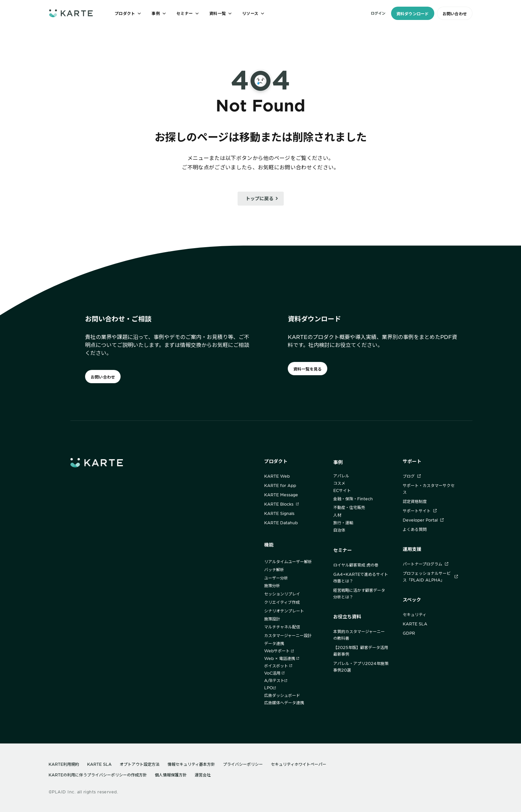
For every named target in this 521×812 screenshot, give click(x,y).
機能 (269, 545)
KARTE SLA (415, 624)
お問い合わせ (455, 14)
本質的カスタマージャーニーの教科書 (359, 635)
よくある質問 (415, 529)
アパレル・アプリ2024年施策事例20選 (361, 667)
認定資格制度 (415, 501)
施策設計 (272, 619)
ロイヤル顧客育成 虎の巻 (356, 565)
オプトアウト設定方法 (140, 764)
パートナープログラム (425, 564)
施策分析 (272, 585)
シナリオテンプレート (284, 611)
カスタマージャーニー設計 (288, 635)
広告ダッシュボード (282, 695)
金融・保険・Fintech (353, 499)
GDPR (409, 633)
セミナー (343, 550)
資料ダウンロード (413, 14)
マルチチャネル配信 (282, 627)
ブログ (412, 476)
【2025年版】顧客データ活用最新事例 (361, 651)
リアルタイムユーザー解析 (288, 562)
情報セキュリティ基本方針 (191, 764)
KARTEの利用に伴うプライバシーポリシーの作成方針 (98, 775)
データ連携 (274, 643)
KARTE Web (277, 476)
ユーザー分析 (276, 578)
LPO (270, 688)
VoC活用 (274, 673)
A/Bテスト (276, 680)
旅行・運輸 (343, 523)
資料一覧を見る (308, 369)
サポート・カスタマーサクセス (429, 489)
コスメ (339, 483)
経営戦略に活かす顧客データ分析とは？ (359, 593)
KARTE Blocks (281, 504)
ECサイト (342, 490)
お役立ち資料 (347, 617)
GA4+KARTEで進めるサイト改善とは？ (361, 577)
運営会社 (203, 775)
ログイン (378, 13)
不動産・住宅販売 (349, 507)
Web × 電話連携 (282, 658)
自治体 (339, 530)
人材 (337, 515)
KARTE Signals (279, 513)
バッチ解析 (274, 569)
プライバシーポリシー (243, 764)
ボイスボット (278, 666)
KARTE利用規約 (64, 764)
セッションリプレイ (282, 594)
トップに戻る (260, 198)
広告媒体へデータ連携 (284, 703)
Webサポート (279, 651)
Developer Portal (423, 520)
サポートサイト (420, 511)
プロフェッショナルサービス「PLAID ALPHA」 (430, 576)
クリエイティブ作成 (282, 602)
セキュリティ (415, 614)
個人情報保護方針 (171, 775)
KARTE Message (281, 495)
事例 (338, 462)
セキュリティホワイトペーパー (299, 764)
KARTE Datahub (281, 523)
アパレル (341, 476)
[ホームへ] (71, 13)
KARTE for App (280, 485)
